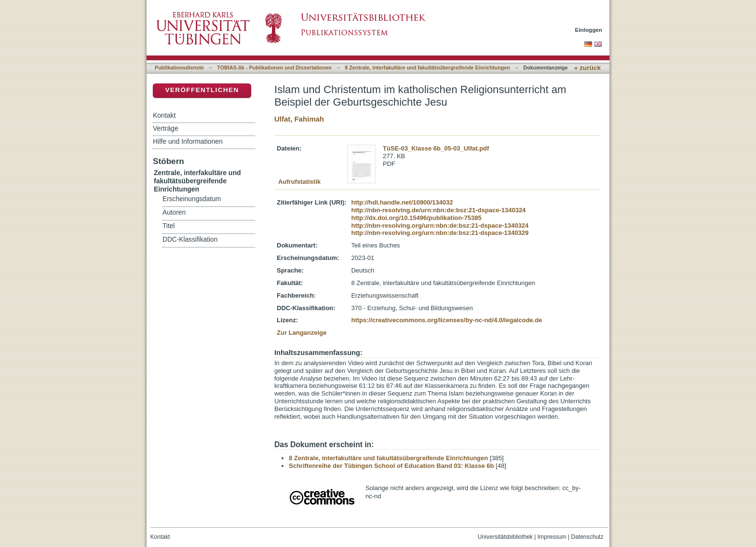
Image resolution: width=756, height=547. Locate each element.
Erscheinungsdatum (192, 199)
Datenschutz (587, 537)
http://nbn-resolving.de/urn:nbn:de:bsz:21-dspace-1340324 (438, 210)
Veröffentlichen (202, 90)
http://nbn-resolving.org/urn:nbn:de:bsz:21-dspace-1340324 (440, 226)
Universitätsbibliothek (505, 537)
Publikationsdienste (179, 68)
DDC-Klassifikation (190, 239)
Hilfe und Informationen (188, 141)
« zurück (587, 68)
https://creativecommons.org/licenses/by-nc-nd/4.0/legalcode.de (446, 320)
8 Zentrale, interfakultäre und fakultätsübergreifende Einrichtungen (427, 68)
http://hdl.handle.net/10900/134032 (402, 202)
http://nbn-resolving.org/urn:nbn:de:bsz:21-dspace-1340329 (440, 233)
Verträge (166, 128)
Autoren (174, 212)
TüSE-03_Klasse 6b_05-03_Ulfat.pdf (436, 148)
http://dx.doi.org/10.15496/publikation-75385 (416, 218)
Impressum (552, 537)
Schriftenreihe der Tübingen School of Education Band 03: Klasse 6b (391, 466)
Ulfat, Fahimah (299, 119)
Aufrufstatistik (299, 182)
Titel (169, 226)
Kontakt (164, 115)
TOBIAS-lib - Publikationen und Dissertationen (274, 68)
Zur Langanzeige (302, 333)
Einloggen (589, 30)
